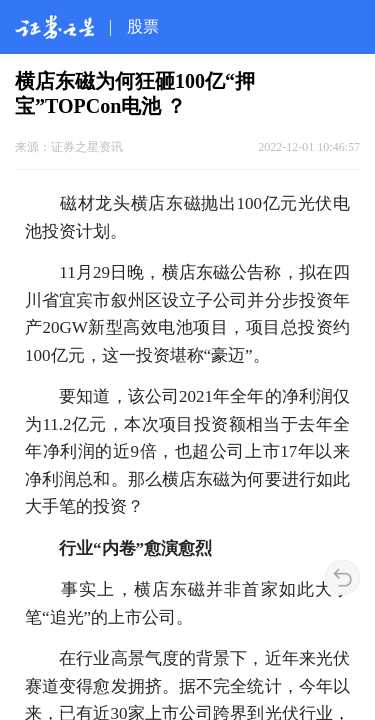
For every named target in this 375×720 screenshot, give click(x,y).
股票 (143, 26)
